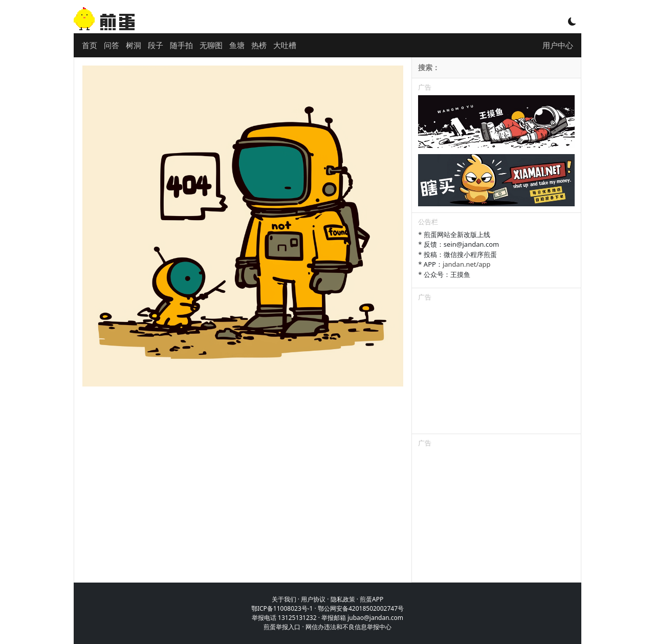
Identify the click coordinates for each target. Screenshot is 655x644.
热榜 (259, 45)
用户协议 (313, 599)
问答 (112, 45)
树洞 (134, 45)
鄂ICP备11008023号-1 (282, 608)
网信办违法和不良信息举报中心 (348, 627)
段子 (156, 45)
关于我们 (284, 599)
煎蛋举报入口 (282, 627)
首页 (90, 45)
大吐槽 (285, 45)
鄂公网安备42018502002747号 (361, 608)
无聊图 (211, 45)
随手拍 (181, 45)
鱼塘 (237, 45)
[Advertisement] (496, 370)
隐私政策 (343, 599)
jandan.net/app (467, 264)
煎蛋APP (372, 599)
